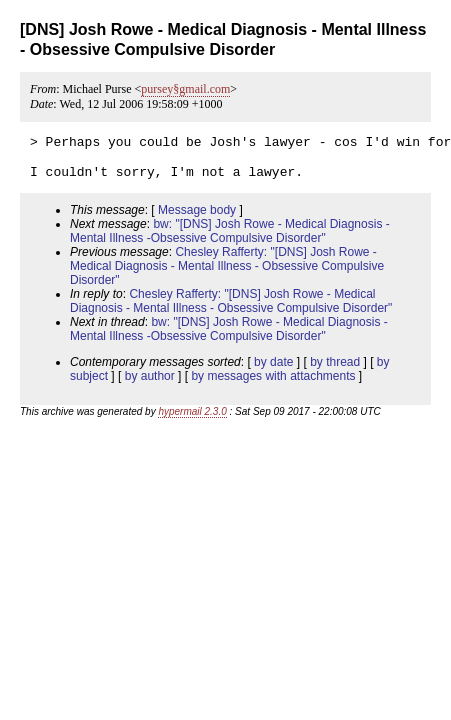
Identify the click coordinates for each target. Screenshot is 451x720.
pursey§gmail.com (185, 89)
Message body (197, 219)
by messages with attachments (273, 385)
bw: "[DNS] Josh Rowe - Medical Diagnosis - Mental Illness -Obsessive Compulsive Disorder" (230, 240)
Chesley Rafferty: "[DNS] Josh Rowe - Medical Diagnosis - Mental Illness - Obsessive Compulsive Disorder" (227, 275)
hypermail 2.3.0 (192, 420)
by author (150, 385)
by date (273, 371)
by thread (335, 371)
